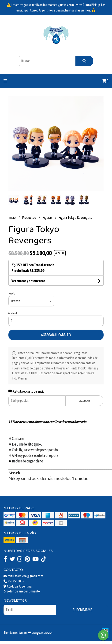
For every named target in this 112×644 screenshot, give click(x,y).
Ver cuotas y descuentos (28, 281)
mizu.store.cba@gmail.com (23, 576)
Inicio (12, 217)
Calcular (84, 401)
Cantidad (13, 313)
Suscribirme (82, 610)
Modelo (12, 294)
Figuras (48, 217)
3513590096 (14, 581)
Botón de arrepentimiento (22, 591)
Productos (29, 217)
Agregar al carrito (56, 335)
